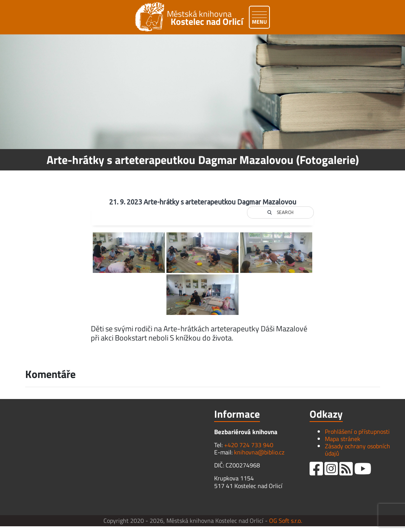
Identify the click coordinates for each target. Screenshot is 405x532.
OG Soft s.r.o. (286, 521)
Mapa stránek (343, 439)
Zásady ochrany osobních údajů (357, 450)
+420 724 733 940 (249, 445)
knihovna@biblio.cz (259, 452)
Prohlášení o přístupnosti (357, 431)
